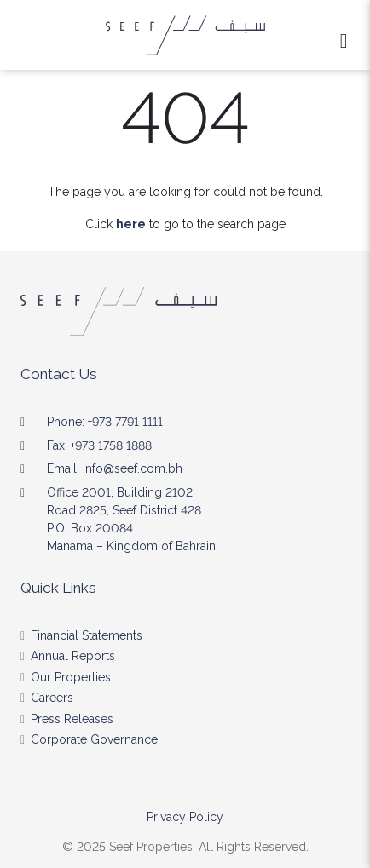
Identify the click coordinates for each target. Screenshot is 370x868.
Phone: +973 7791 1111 (105, 422)
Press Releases (72, 719)
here (131, 224)
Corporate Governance (94, 739)
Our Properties (71, 677)
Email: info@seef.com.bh (115, 468)
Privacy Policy (185, 817)
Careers (52, 698)
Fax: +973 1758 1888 (99, 445)
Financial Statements (87, 635)
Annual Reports (73, 656)
